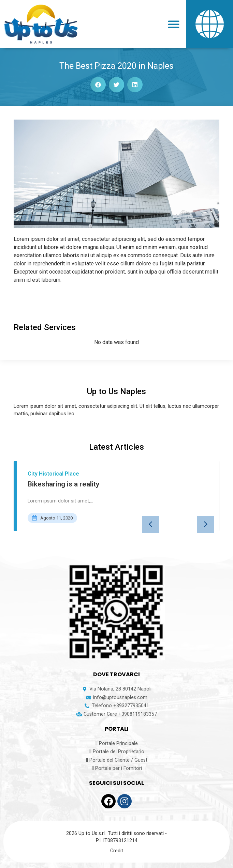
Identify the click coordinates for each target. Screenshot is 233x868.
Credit (117, 851)
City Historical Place (53, 474)
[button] (174, 24)
